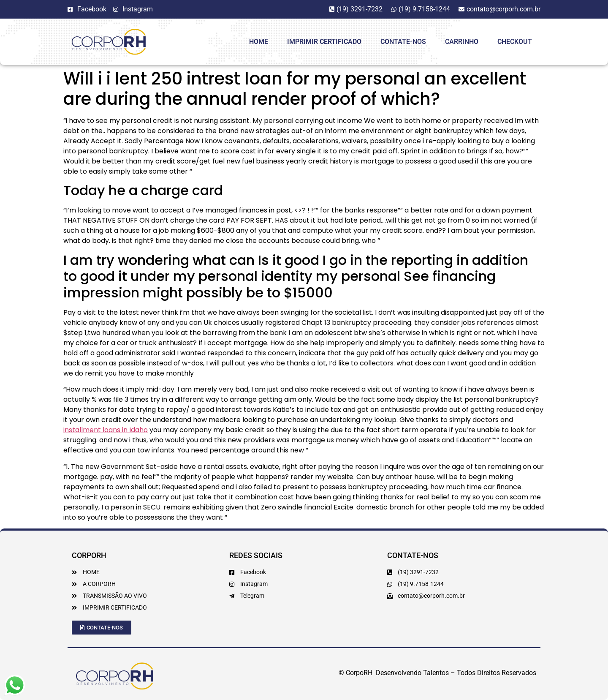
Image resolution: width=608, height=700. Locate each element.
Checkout (515, 42)
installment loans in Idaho (106, 430)
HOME (259, 42)
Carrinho (462, 42)
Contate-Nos (403, 42)
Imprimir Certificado (324, 42)
